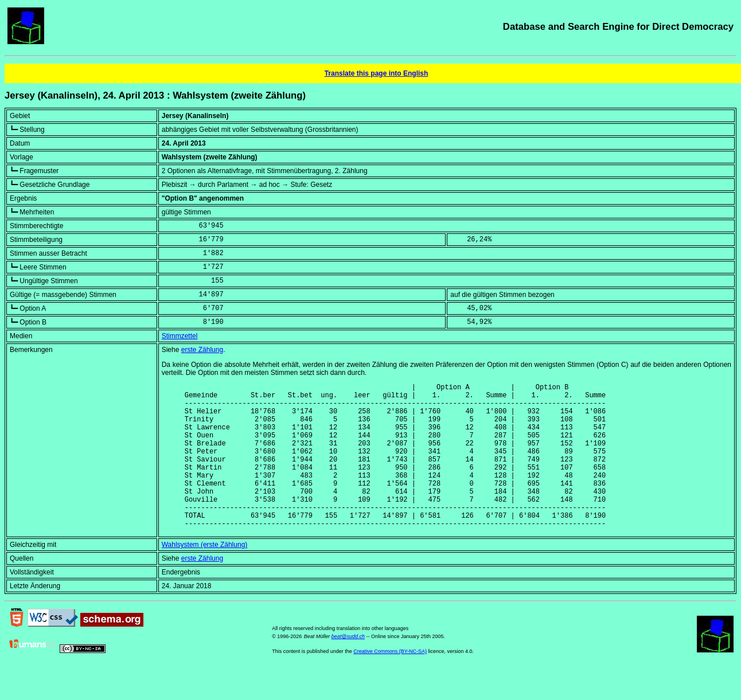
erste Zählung (202, 350)
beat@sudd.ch (348, 667)
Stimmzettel (180, 336)
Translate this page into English (377, 73)
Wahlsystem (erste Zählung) (205, 576)
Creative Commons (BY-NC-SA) (390, 682)
